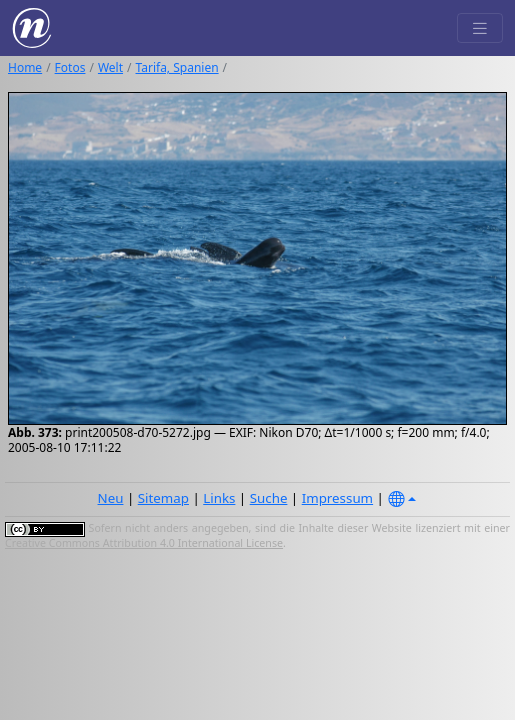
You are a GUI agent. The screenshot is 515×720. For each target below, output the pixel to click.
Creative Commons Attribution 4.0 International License (144, 543)
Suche (269, 498)
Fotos (70, 67)
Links (219, 498)
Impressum (337, 498)
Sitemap (163, 498)
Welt (110, 67)
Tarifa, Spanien (177, 67)
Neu (111, 498)
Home (25, 67)
